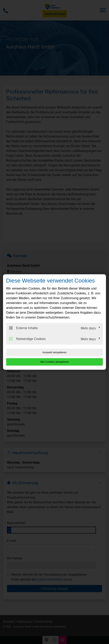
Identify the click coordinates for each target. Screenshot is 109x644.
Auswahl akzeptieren (54, 352)
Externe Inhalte (23, 328)
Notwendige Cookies (27, 339)
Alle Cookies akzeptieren (54, 362)
